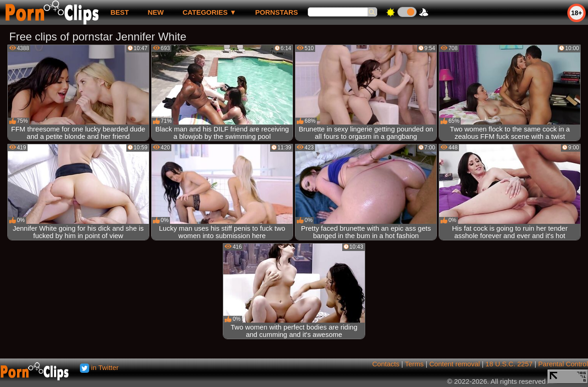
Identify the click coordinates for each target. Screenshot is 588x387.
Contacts (386, 364)
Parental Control (563, 364)
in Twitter (99, 367)
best (119, 12)
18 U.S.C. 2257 (509, 364)
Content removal (455, 364)
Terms (414, 364)
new (155, 12)
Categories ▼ (209, 12)
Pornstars (277, 12)
